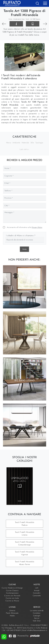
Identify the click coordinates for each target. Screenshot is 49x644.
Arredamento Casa (19, 19)
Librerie (12, 611)
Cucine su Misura (12, 601)
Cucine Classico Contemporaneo (12, 592)
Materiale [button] (25, 143)
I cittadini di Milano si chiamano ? (21, 236)
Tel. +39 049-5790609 (12, 630)
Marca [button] (9, 143)
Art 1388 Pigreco (35, 19)
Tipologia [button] (39, 143)
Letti (37, 588)
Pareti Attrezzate (12, 613)
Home (10, 19)
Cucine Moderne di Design (12, 588)
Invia (24, 249)
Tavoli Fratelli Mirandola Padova (25, 524)
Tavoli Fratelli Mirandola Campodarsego (25, 543)
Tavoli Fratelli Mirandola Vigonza (25, 553)
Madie (12, 616)
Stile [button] (32, 143)
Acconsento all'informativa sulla (25, 227)
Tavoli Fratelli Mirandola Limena (25, 533)
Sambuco (24, 288)
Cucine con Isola (12, 598)
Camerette (37, 596)
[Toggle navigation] (45, 3)
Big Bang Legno (24, 380)
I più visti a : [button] (25, 149)
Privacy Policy (37, 227)
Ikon (24, 334)
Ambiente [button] (16, 143)
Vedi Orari (37, 621)
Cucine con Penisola (12, 596)
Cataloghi (37, 616)
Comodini (37, 593)
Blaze (24, 426)
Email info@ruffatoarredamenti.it (35, 630)
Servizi (37, 618)
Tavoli (27, 19)
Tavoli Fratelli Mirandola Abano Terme (25, 563)
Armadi (37, 590)
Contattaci (37, 613)
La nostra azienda (37, 611)
